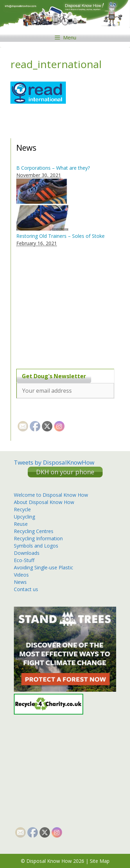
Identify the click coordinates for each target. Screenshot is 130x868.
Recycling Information (38, 538)
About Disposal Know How (44, 502)
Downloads (27, 553)
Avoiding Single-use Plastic (44, 567)
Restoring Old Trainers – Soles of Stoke (60, 236)
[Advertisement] (60, 304)
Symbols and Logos (36, 546)
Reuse (21, 524)
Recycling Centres (34, 531)
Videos (21, 575)
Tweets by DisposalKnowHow (54, 462)
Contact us (26, 589)
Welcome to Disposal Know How (51, 495)
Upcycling (24, 517)
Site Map (100, 861)
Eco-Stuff (24, 560)
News (20, 582)
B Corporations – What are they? (53, 168)
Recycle (22, 509)
